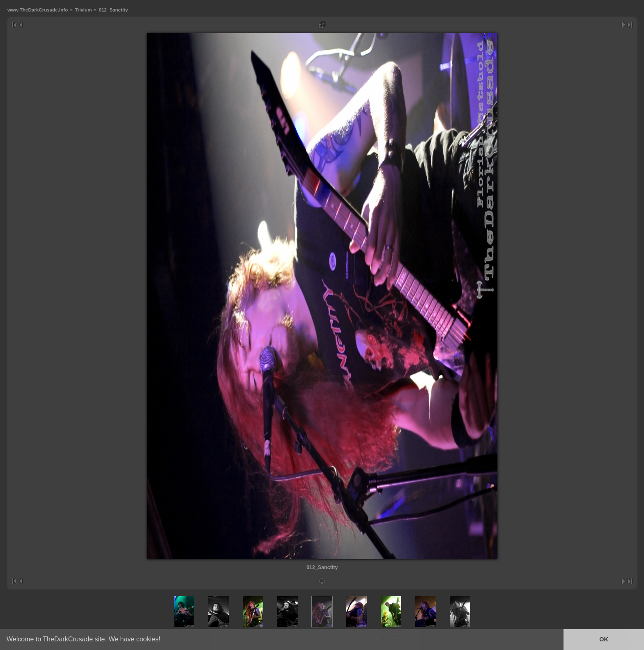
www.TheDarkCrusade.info (38, 10)
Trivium (83, 10)
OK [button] (604, 639)
